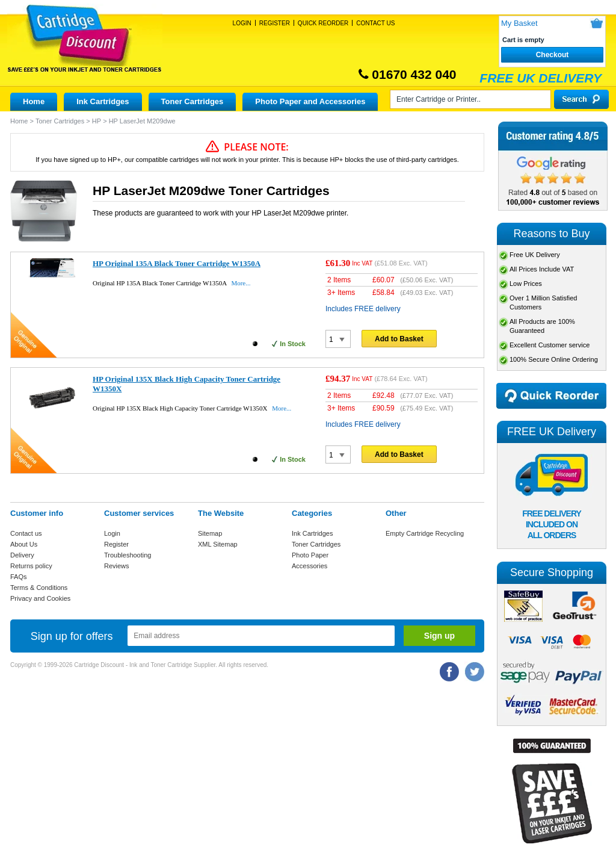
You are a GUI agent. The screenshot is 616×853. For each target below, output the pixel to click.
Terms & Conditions (39, 588)
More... (241, 283)
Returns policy (31, 566)
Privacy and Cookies (40, 598)
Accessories (310, 566)
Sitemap (210, 533)
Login (242, 23)
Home (34, 101)
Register (275, 23)
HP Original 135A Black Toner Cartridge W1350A (177, 263)
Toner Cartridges (192, 101)
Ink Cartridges (103, 101)
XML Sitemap (218, 544)
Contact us (26, 533)
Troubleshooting (128, 555)
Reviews (117, 566)
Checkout (553, 55)
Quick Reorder (323, 23)
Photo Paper (310, 555)
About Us (24, 544)
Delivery (22, 555)
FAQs (19, 577)
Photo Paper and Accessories (310, 101)
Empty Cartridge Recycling (425, 533)
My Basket (519, 23)
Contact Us (375, 23)
